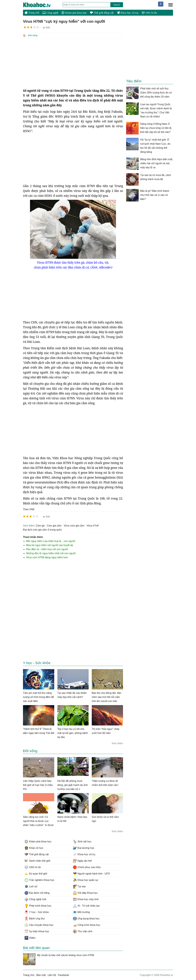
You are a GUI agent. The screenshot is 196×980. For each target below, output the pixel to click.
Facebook (63, 975)
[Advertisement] (73, 63)
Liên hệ (52, 975)
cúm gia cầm (54, 525)
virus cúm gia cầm (74, 525)
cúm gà (40, 525)
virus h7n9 (93, 525)
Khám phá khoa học (74, 13)
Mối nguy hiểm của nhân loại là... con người (51, 541)
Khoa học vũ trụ (128, 13)
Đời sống (33, 35)
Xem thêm (117, 743)
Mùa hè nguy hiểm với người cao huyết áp (50, 545)
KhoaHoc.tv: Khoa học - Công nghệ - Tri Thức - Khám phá (40, 5)
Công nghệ (50, 13)
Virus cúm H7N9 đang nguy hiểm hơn (47, 557)
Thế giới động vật (102, 13)
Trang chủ (32, 13)
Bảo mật (41, 975)
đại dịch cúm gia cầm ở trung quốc (42, 529)
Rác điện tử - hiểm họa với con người (47, 549)
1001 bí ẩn (149, 13)
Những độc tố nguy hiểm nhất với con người (51, 553)
